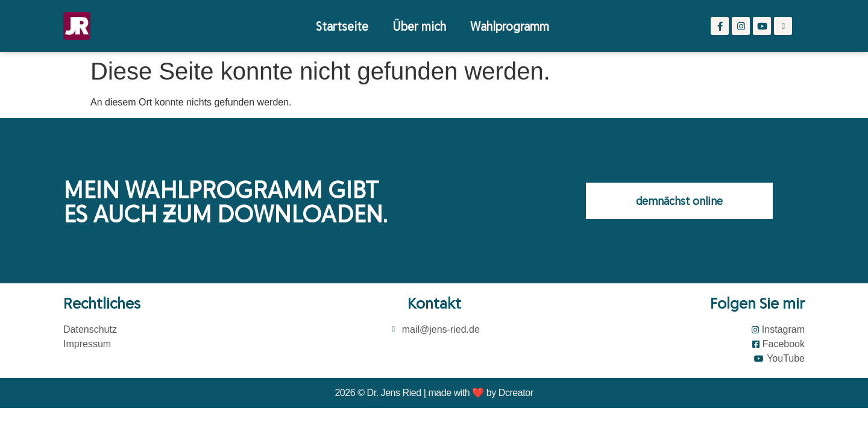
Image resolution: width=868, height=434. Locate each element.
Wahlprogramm (510, 26)
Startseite (342, 26)
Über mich (419, 26)
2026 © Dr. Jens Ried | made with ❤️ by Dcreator (434, 393)
